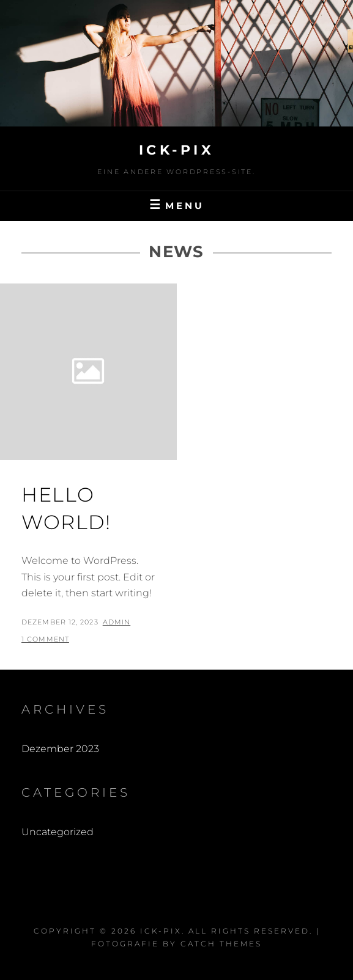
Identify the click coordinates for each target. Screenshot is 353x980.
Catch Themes (221, 944)
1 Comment (45, 639)
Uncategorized (58, 832)
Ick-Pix (177, 150)
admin (117, 622)
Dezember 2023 (60, 749)
